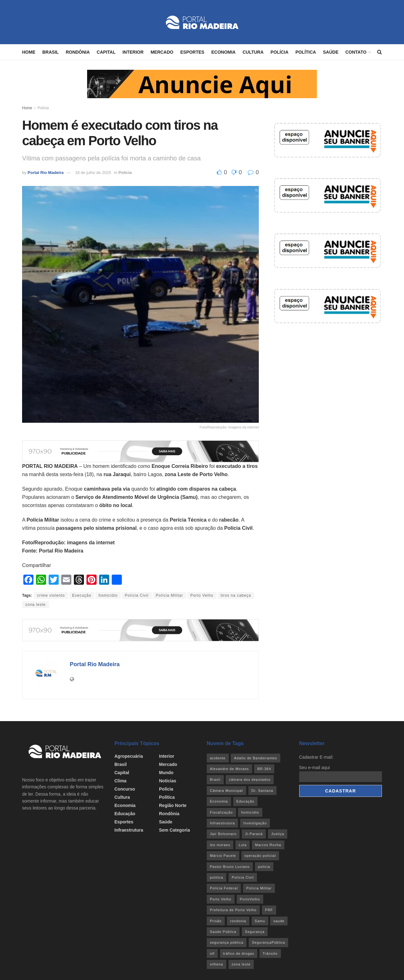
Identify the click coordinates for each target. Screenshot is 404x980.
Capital (106, 52)
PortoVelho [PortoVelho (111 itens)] (250, 899)
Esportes (192, 52)
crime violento (51, 595)
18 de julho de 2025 (93, 173)
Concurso (125, 789)
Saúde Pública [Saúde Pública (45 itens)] (223, 932)
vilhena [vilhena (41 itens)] (217, 964)
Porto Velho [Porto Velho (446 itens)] (221, 899)
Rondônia (78, 52)
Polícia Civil (137, 595)
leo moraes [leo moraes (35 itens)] (220, 845)
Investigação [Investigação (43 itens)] (255, 823)
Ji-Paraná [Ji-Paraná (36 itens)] (254, 834)
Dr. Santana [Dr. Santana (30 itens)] (262, 791)
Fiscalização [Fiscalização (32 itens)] (221, 812)
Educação (125, 814)
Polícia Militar (169, 595)
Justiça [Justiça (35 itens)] (278, 834)
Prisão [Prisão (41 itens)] (216, 921)
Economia (223, 52)
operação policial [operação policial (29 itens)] (260, 856)
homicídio (108, 595)
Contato (356, 52)
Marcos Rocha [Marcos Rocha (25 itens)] (268, 845)
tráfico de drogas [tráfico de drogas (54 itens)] (239, 953)
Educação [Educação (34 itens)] (245, 801)
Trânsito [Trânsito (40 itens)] (270, 953)
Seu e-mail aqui (315, 768)
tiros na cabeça (236, 595)
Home (29, 52)
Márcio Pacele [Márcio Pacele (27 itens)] (223, 856)
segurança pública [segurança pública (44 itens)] (227, 942)
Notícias (168, 781)
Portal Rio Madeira (45, 173)
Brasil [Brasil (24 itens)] (215, 780)
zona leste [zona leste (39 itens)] (241, 964)
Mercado (162, 52)
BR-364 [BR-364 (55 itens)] (264, 769)
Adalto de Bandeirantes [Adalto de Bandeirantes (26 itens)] (255, 758)
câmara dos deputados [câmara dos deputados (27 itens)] (250, 780)
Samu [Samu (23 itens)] (260, 921)
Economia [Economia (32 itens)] (219, 801)
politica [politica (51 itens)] (217, 877)
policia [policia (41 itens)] (264, 867)
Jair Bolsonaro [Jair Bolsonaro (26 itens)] (223, 834)
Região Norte (173, 805)
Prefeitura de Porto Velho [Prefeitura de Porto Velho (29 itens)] (233, 910)
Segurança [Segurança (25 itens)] (255, 932)
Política (306, 52)
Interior (133, 52)
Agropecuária (129, 756)
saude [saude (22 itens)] (279, 921)
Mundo (166, 773)
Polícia (279, 52)
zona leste (36, 605)
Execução (82, 595)
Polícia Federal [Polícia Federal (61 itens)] (224, 888)
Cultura (253, 52)
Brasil (50, 52)
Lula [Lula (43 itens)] (243, 845)
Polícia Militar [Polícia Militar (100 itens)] (259, 888)
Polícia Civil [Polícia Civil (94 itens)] (243, 877)
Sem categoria (175, 830)
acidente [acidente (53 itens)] (218, 758)
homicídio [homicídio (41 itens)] (250, 812)
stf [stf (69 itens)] (212, 953)
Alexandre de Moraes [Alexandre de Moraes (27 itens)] (229, 769)
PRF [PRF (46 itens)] (269, 910)
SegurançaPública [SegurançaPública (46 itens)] (268, 942)
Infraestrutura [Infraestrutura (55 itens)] (222, 823)
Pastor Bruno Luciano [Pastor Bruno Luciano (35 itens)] (230, 867)
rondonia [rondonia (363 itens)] (238, 921)
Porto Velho (202, 595)
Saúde (331, 52)
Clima (121, 781)
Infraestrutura (129, 830)
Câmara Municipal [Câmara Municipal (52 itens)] (226, 791)
